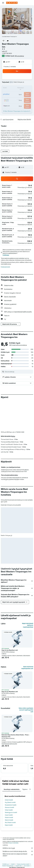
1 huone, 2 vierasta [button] (10, 66)
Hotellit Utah (19, 833)
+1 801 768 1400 (7, 53)
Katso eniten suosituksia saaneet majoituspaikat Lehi (26, 680)
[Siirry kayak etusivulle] (12, 3)
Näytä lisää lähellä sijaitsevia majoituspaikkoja (28, 595)
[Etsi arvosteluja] (18, 372)
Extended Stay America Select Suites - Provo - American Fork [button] (16, 706)
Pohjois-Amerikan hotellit (23, 831)
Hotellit (13, 831)
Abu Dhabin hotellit (10, 793)
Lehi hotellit (27, 833)
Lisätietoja (6, 255)
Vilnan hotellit (9, 780)
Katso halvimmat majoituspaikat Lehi (27, 638)
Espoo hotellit (9, 795)
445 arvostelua (19, 56)
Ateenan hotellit (9, 778)
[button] (3, 3)
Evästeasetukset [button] (5, 267)
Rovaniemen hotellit (11, 775)
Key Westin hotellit (10, 773)
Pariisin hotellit (9, 788)
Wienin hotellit (9, 790)
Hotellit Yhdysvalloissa (8, 833)
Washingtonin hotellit (11, 783)
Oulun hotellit (9, 785)
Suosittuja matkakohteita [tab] (12, 760)
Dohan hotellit (9, 770)
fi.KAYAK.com (6, 831)
